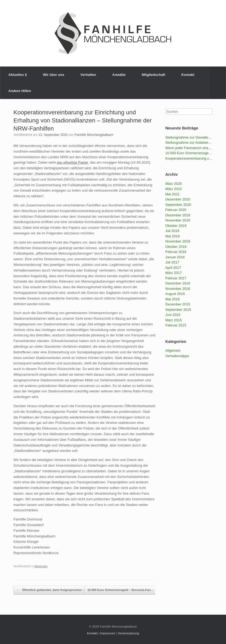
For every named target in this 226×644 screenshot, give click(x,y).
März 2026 (173, 184)
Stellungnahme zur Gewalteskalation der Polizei (189, 137)
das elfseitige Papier (72, 162)
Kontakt (188, 75)
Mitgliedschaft (153, 75)
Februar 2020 (176, 210)
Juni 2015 (173, 315)
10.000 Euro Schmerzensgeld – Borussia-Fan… (123, 590)
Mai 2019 (172, 236)
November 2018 (178, 241)
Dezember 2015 (178, 304)
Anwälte (119, 75)
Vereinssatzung (129, 633)
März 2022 (173, 189)
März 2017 (173, 273)
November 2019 (178, 220)
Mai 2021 (172, 194)
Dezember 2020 (178, 199)
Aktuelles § (18, 75)
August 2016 (175, 294)
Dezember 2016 (178, 283)
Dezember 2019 (178, 215)
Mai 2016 (172, 299)
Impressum (108, 633)
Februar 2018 (176, 252)
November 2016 (178, 289)
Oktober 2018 (176, 247)
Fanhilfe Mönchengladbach (94, 135)
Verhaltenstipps (177, 356)
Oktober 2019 (176, 226)
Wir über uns (54, 75)
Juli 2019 (172, 231)
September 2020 (178, 205)
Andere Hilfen (20, 91)
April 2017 (173, 268)
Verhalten (88, 75)
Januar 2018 (175, 257)
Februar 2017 (176, 278)
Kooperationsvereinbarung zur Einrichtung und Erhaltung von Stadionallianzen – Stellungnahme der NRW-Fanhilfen (83, 120)
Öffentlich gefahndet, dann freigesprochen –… (52, 590)
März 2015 (173, 320)
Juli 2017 (172, 262)
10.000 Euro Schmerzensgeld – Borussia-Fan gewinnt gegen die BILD (189, 153)
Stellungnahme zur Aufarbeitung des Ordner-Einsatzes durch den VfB (189, 142)
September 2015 (178, 310)
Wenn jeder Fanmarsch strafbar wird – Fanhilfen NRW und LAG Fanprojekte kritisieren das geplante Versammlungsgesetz (189, 148)
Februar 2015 (176, 325)
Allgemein (41, 566)
